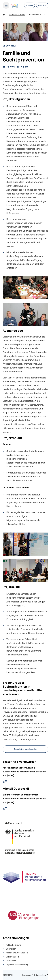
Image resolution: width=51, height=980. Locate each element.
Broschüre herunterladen (26, 749)
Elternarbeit (11, 949)
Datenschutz (41, 975)
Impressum (27, 975)
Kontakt (29, 5)
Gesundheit (11, 961)
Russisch (42, 5)
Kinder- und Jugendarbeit (17, 953)
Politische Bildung (14, 945)
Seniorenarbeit (12, 957)
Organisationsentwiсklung (17, 965)
